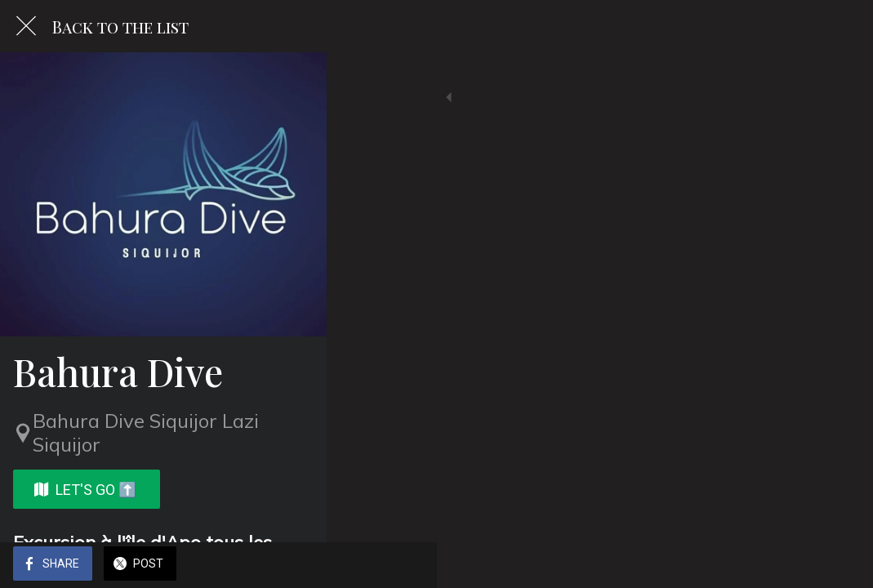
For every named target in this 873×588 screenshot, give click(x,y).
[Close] (26, 26)
